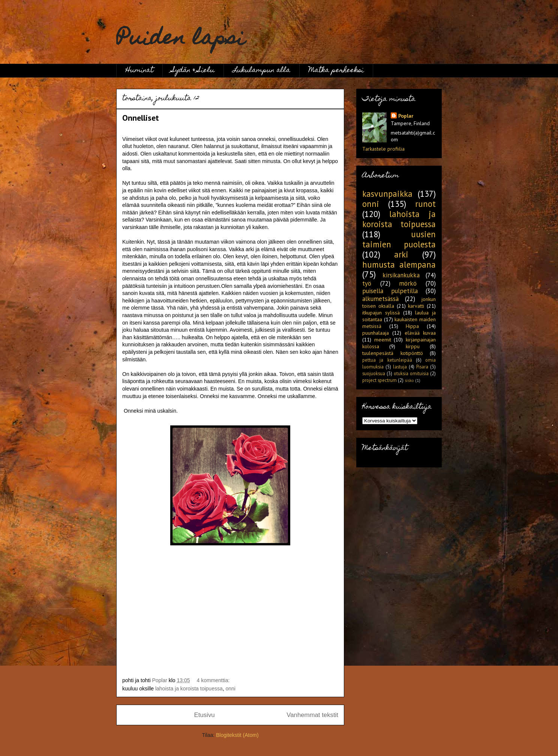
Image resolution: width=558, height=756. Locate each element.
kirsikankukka (401, 275)
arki (401, 254)
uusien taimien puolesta (399, 239)
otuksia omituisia (411, 373)
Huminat (139, 71)
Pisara (422, 367)
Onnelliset (141, 118)
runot (425, 204)
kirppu (413, 346)
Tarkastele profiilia (383, 149)
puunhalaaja (376, 333)
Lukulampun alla (262, 71)
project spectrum (379, 380)
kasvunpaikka (387, 194)
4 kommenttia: (214, 680)
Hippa (412, 326)
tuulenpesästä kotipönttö (393, 353)
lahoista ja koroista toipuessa (189, 689)
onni (231, 689)
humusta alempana (399, 264)
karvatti (416, 306)
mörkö (408, 283)
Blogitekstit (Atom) (237, 735)
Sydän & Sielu (193, 71)
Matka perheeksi (336, 71)
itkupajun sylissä (381, 313)
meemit (383, 340)
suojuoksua (374, 373)
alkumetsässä (380, 299)
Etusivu (205, 715)
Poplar (406, 116)
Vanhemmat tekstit (312, 715)
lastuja (400, 367)
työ (367, 283)
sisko (409, 380)
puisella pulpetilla (390, 291)
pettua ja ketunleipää (387, 360)
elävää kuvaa (420, 333)
